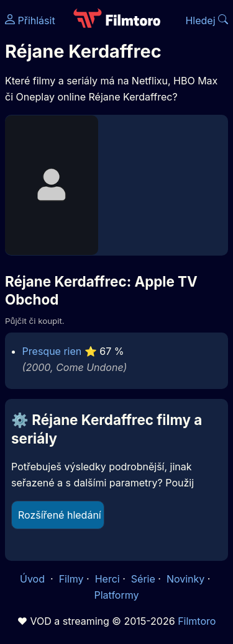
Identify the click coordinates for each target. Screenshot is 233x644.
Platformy (116, 595)
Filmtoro (197, 621)
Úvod (34, 579)
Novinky (185, 579)
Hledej (207, 20)
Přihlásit (30, 20)
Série (143, 579)
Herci (107, 579)
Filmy (71, 579)
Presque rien (52, 351)
